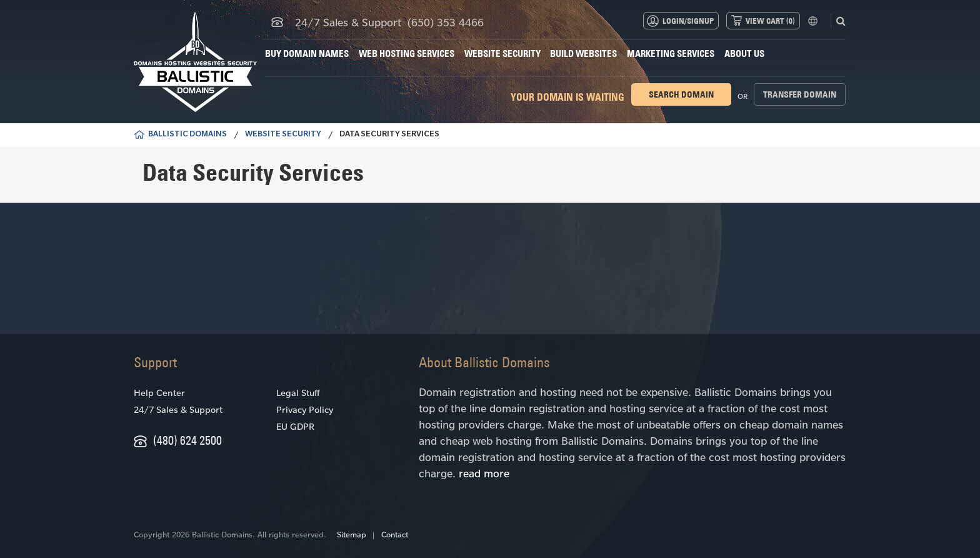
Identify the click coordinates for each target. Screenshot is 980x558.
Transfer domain (800, 94)
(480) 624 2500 (187, 440)
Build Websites (583, 53)
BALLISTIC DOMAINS (187, 135)
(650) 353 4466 (446, 22)
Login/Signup (688, 21)
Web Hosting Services (407, 53)
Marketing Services (671, 53)
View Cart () (770, 21)
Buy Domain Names (307, 53)
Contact (395, 534)
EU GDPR (295, 426)
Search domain (681, 94)
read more (484, 473)
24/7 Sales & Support (178, 409)
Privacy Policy (305, 409)
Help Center (159, 393)
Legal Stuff (298, 393)
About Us (744, 53)
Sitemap (352, 534)
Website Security (502, 53)
